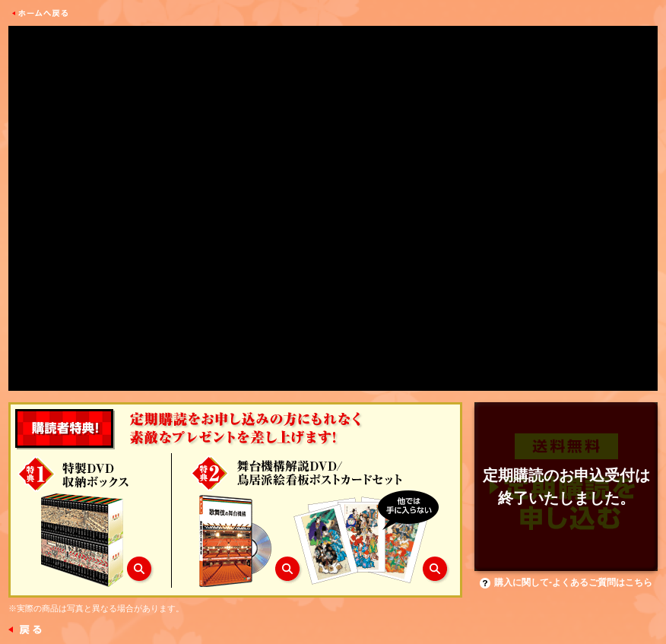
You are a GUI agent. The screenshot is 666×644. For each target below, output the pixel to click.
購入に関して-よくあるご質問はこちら (566, 582)
